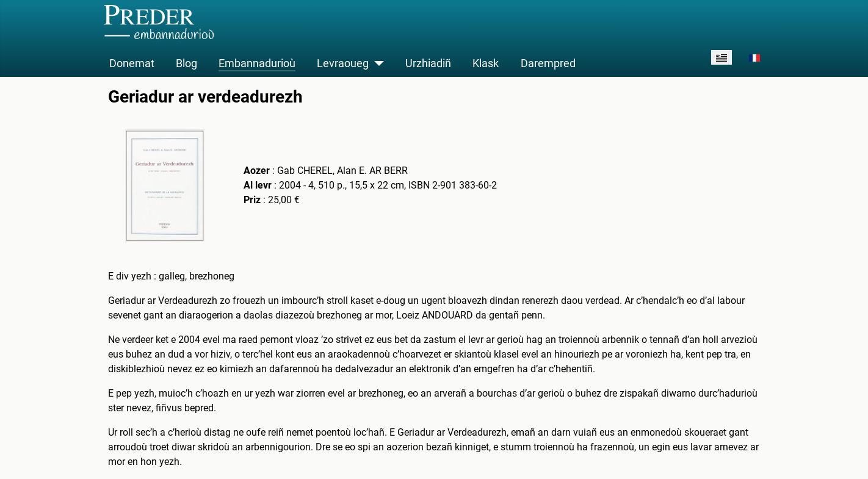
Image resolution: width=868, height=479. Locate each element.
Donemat (132, 63)
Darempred (548, 63)
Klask (486, 63)
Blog (186, 63)
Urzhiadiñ (428, 63)
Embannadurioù (257, 63)
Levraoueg (343, 63)
